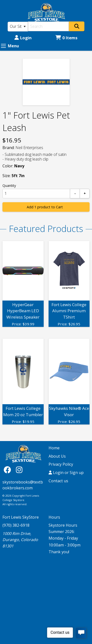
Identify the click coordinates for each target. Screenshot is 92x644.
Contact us (58, 481)
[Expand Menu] (3, 46)
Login (23, 38)
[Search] (49, 26)
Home (54, 448)
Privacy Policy (61, 464)
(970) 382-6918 (16, 525)
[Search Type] (18, 27)
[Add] (85, 194)
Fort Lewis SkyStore (21, 517)
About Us (57, 456)
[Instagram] (19, 470)
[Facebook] (9, 470)
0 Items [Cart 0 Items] (66, 38)
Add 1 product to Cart (45, 207)
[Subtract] (75, 194)
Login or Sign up (66, 473)
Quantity (9, 186)
